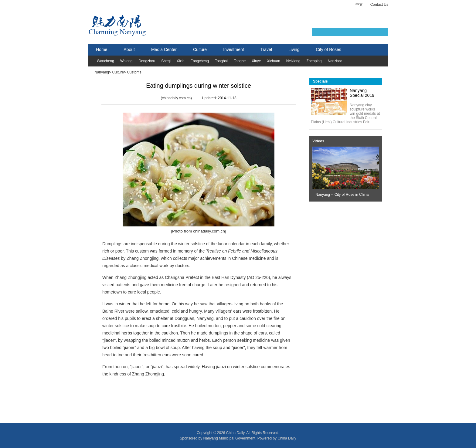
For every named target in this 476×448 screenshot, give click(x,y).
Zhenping (314, 61)
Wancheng (105, 61)
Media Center (164, 49)
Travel (266, 49)
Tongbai (221, 61)
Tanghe (240, 61)
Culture (200, 49)
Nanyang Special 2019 (362, 93)
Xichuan (273, 61)
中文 (359, 5)
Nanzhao (335, 61)
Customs (134, 72)
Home (102, 49)
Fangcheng (200, 61)
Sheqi (166, 61)
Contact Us (379, 5)
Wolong (126, 61)
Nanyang (102, 72)
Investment (233, 49)
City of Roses (329, 49)
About (129, 49)
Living (294, 49)
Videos (318, 141)
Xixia (181, 61)
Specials (320, 81)
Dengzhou (147, 61)
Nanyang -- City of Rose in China (342, 195)
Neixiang (293, 61)
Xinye (256, 61)
